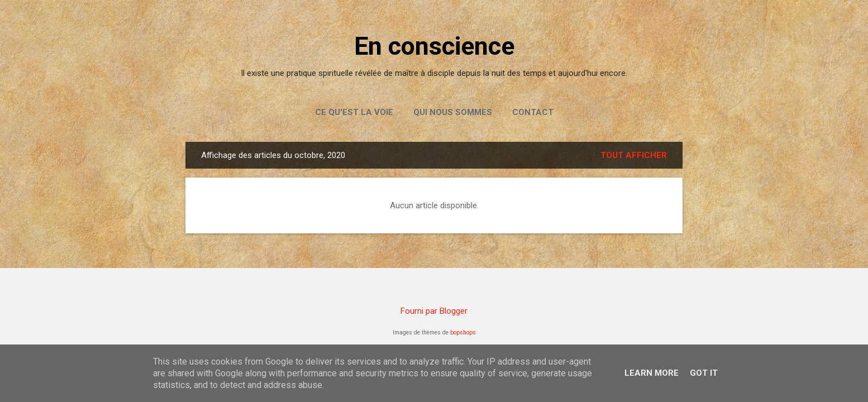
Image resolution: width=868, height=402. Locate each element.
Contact (533, 112)
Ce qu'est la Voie (354, 112)
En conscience (434, 46)
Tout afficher (634, 155)
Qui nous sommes (453, 112)
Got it (704, 373)
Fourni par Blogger (434, 311)
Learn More (652, 373)
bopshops (463, 332)
